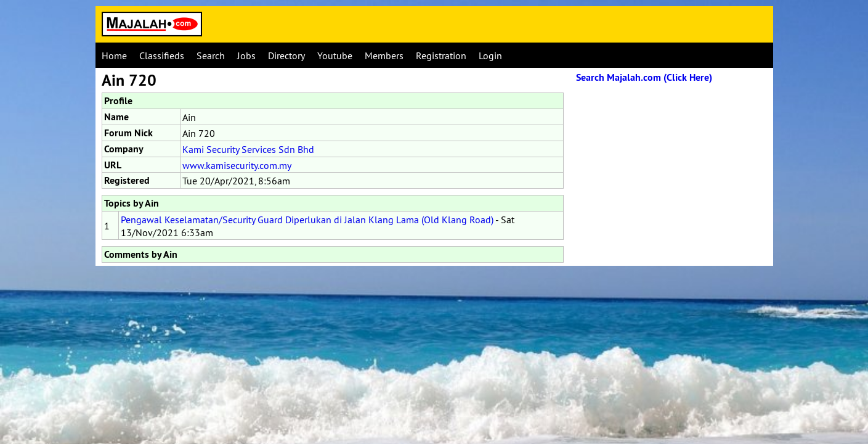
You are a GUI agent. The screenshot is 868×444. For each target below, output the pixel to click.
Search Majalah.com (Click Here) (644, 77)
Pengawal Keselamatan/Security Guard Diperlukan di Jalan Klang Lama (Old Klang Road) (307, 220)
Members (384, 55)
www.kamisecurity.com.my (237, 165)
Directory (286, 55)
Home (114, 55)
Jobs (246, 55)
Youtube (335, 55)
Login (490, 55)
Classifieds (162, 55)
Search (211, 55)
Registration (441, 55)
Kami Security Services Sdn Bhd (248, 149)
